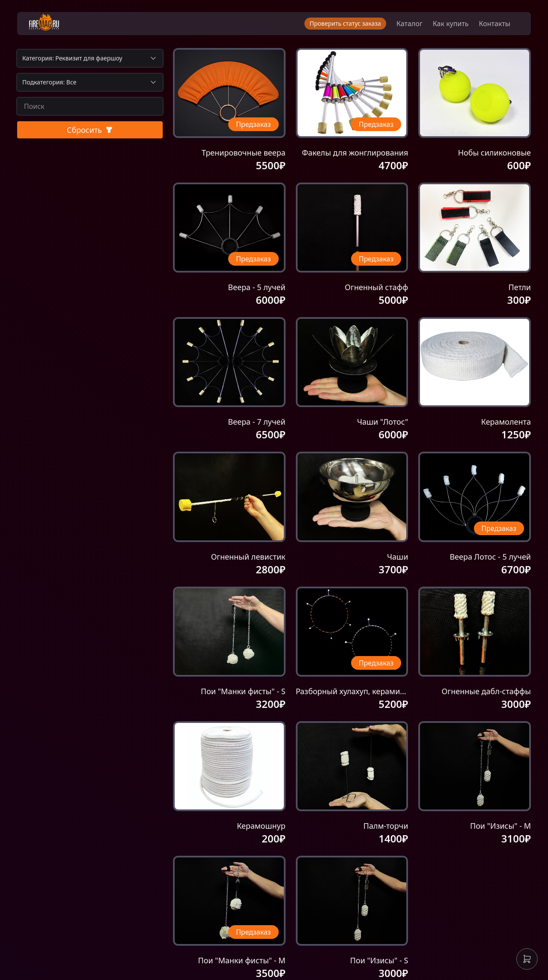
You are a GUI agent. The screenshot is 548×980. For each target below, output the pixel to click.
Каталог (410, 26)
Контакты (495, 26)
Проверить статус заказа (345, 25)
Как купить (451, 26)
